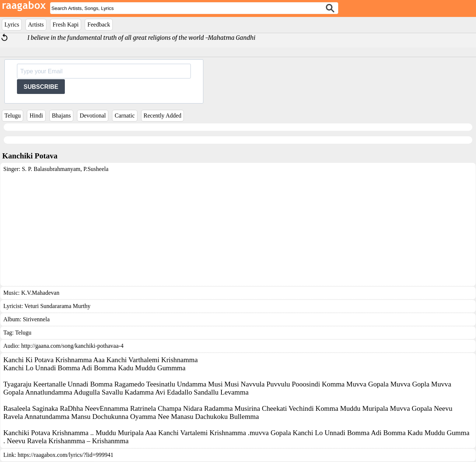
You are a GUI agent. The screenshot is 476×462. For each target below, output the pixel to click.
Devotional (93, 115)
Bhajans (62, 115)
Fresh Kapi (66, 24)
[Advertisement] (238, 228)
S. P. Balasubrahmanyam (51, 169)
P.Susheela (95, 169)
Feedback (99, 24)
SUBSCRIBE (41, 87)
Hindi (36, 115)
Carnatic (125, 115)
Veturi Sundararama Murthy (57, 306)
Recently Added (163, 115)
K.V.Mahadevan (40, 293)
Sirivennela (36, 319)
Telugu (13, 115)
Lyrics (12, 24)
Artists (36, 24)
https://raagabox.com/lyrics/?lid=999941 (66, 455)
